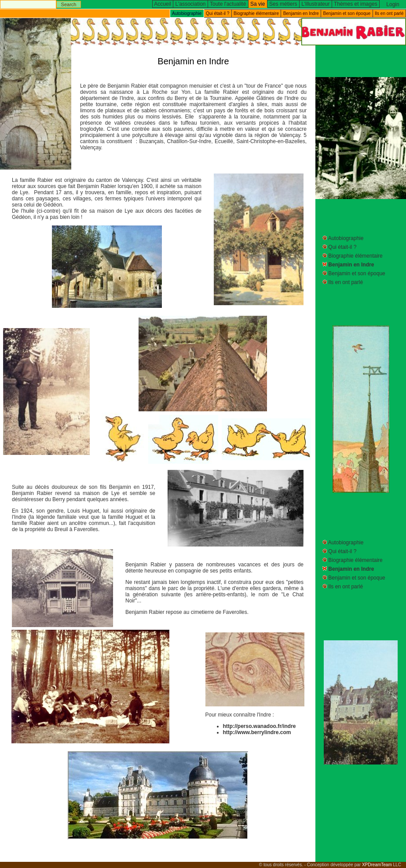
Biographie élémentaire (256, 13)
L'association (191, 4)
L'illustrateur (315, 4)
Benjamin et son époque (347, 13)
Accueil (163, 4)
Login (393, 4)
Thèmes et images (356, 4)
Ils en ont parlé (389, 13)
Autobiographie (346, 238)
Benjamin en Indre (301, 13)
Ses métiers (283, 4)
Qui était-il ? (218, 13)
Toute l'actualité (228, 4)
